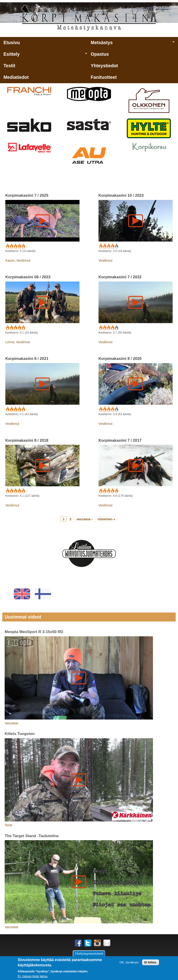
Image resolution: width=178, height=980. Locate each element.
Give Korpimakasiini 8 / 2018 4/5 (19, 491)
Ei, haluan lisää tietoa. (33, 976)
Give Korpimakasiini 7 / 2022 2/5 (104, 328)
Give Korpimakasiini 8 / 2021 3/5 (15, 409)
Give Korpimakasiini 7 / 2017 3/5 (108, 491)
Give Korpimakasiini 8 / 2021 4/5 (19, 409)
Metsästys (131, 44)
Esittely (44, 56)
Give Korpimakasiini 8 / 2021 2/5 (11, 409)
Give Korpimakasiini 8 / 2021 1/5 (7, 409)
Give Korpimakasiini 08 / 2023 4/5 (19, 328)
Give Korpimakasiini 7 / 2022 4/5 (112, 328)
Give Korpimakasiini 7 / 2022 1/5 (100, 328)
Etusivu (12, 43)
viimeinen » (106, 519)
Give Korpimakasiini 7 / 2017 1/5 (100, 491)
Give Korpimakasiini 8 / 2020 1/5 (100, 409)
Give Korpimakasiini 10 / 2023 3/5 (108, 246)
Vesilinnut (23, 260)
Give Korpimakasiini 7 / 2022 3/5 (108, 328)
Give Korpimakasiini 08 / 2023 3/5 (15, 328)
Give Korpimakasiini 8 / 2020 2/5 (104, 409)
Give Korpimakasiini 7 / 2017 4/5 (112, 491)
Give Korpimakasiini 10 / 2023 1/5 (100, 246)
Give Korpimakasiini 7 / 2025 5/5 (23, 246)
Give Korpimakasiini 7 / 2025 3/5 (15, 246)
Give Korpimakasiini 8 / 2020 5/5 (116, 409)
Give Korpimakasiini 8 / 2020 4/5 (112, 409)
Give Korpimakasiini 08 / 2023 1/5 (7, 328)
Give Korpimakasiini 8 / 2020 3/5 (108, 409)
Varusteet (11, 723)
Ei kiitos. (151, 962)
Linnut (10, 342)
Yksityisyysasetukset (89, 954)
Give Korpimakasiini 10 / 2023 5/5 (116, 246)
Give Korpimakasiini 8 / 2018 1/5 (7, 491)
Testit (9, 66)
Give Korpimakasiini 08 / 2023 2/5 (11, 328)
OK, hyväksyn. (130, 962)
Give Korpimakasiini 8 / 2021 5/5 (23, 409)
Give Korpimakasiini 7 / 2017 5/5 (116, 491)
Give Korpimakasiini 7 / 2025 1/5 (7, 246)
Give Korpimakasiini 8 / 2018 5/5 (23, 491)
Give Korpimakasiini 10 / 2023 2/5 (104, 246)
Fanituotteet (104, 77)
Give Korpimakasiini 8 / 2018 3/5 (15, 491)
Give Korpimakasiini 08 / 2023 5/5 (23, 328)
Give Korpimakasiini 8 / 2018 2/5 (11, 491)
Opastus (100, 54)
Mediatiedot (16, 77)
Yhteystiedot (104, 66)
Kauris (10, 260)
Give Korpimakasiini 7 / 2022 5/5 (116, 328)
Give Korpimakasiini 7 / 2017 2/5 (104, 491)
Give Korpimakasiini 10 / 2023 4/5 (112, 246)
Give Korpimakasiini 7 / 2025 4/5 (19, 246)
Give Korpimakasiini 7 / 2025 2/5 (11, 246)
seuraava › (84, 519)
